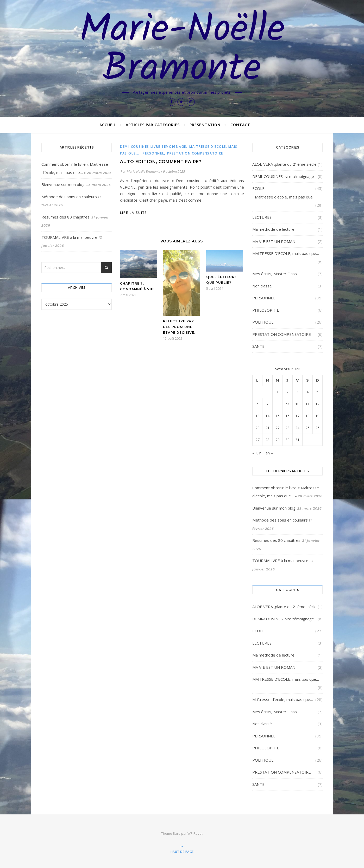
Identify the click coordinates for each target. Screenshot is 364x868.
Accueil (108, 125)
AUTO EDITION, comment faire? (161, 162)
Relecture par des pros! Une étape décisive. (179, 327)
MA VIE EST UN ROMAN (274, 241)
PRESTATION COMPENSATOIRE (195, 153)
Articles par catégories (153, 125)
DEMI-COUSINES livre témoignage (153, 147)
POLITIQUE (263, 322)
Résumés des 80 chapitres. (66, 217)
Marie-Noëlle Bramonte (182, 50)
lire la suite (134, 213)
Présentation (205, 125)
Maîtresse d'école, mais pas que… (285, 197)
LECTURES (262, 217)
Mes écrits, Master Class (275, 274)
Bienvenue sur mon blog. (63, 184)
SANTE (258, 346)
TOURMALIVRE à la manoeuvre (69, 237)
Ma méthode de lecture (273, 229)
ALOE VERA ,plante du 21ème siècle (284, 164)
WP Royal (195, 833)
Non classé (262, 286)
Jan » (269, 453)
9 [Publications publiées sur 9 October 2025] (287, 404)
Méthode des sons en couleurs (69, 197)
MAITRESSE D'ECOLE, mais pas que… (286, 253)
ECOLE (258, 188)
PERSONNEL (153, 153)
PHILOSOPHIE (266, 310)
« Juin (257, 453)
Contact (240, 125)
